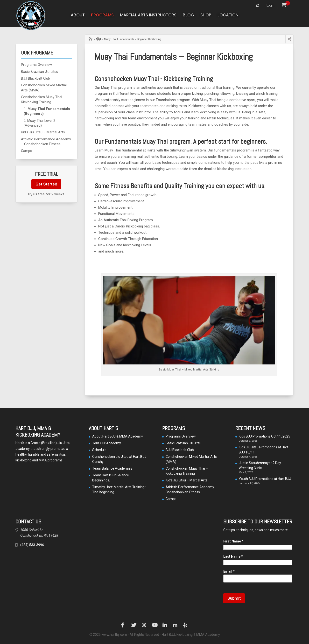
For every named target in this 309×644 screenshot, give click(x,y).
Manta (175, 625)
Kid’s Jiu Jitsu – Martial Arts (43, 132)
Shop (206, 16)
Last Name (233, 556)
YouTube (154, 625)
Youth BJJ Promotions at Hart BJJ (265, 479)
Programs (102, 16)
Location (228, 16)
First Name (233, 541)
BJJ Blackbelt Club (35, 79)
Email (229, 571)
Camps (27, 151)
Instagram (144, 625)
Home (91, 38)
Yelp (186, 625)
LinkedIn (165, 625)
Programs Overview (36, 65)
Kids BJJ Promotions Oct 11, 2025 (264, 436)
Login (270, 5)
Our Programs (99, 39)
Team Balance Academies (112, 468)
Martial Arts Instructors (148, 16)
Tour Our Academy (107, 443)
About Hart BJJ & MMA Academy (118, 436)
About (78, 16)
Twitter (134, 625)
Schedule (99, 450)
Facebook (123, 625)
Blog (188, 16)
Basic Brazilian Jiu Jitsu (40, 72)
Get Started (46, 184)
